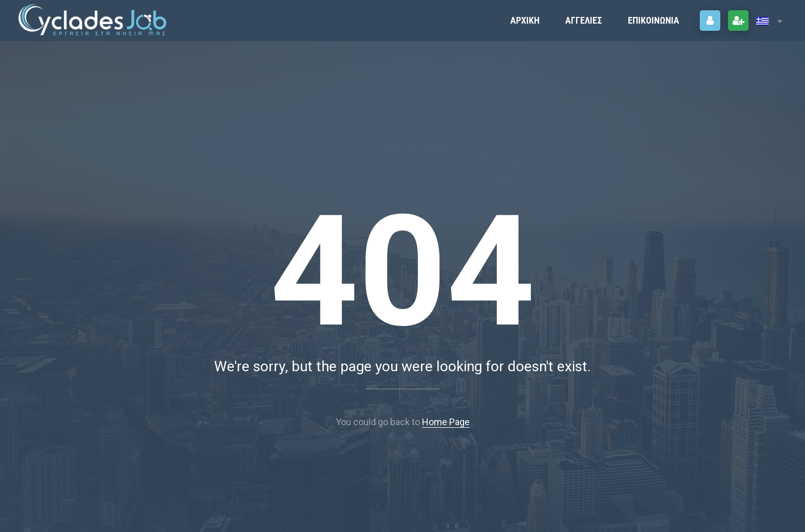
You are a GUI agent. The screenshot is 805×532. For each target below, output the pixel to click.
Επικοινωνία (654, 20)
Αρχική (525, 20)
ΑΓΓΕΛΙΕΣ (584, 20)
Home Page (446, 422)
